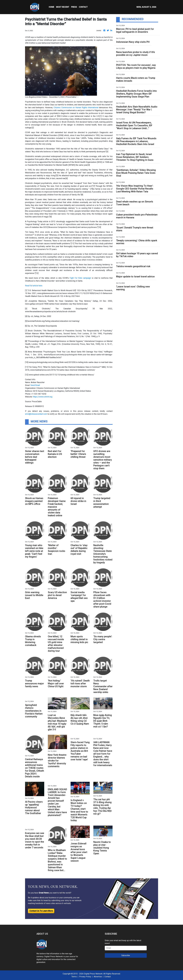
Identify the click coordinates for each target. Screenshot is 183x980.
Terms (74, 977)
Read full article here (34, 286)
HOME (51, 7)
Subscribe (126, 955)
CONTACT (83, 7)
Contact (108, 977)
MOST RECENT (63, 7)
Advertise (98, 977)
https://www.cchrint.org (43, 397)
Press (74, 7)
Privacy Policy (85, 977)
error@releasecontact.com (36, 414)
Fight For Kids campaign (80, 278)
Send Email (35, 385)
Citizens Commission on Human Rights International (76, 108)
